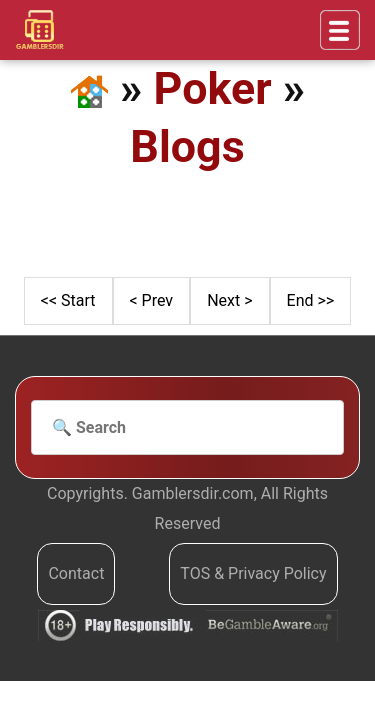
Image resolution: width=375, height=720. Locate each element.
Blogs (187, 146)
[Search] (187, 428)
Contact (76, 573)
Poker (213, 88)
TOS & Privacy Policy (253, 573)
